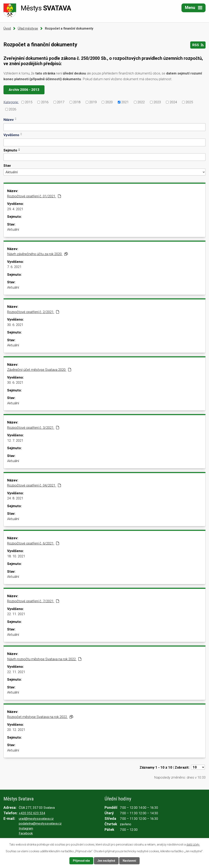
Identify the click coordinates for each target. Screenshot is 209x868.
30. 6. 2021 (15, 325)
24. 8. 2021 (15, 498)
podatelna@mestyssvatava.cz (40, 824)
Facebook (26, 833)
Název (9, 120)
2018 (77, 102)
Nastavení (129, 861)
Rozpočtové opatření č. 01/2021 (34, 196)
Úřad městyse (28, 28)
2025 (189, 102)
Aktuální (13, 229)
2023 (157, 102)
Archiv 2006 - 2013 (24, 90)
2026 (12, 109)
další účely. (193, 845)
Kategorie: (11, 102)
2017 (61, 102)
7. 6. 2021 (14, 267)
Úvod (7, 28)
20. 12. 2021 (16, 730)
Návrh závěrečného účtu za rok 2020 (37, 254)
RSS (198, 45)
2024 (173, 102)
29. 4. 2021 (15, 209)
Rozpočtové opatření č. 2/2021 (33, 312)
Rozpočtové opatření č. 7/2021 (33, 601)
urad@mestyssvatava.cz (36, 819)
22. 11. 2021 (16, 614)
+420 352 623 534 (32, 813)
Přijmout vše (81, 861)
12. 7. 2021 (15, 440)
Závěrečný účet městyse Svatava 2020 (39, 370)
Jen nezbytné (106, 861)
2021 (125, 102)
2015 (29, 102)
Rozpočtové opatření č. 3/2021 (33, 428)
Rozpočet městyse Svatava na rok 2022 (40, 717)
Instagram (26, 829)
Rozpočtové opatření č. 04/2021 (34, 485)
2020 (109, 102)
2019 (93, 102)
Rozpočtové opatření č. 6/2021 (33, 543)
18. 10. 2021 (16, 556)
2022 (141, 102)
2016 (45, 102)
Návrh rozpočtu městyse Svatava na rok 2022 (44, 659)
